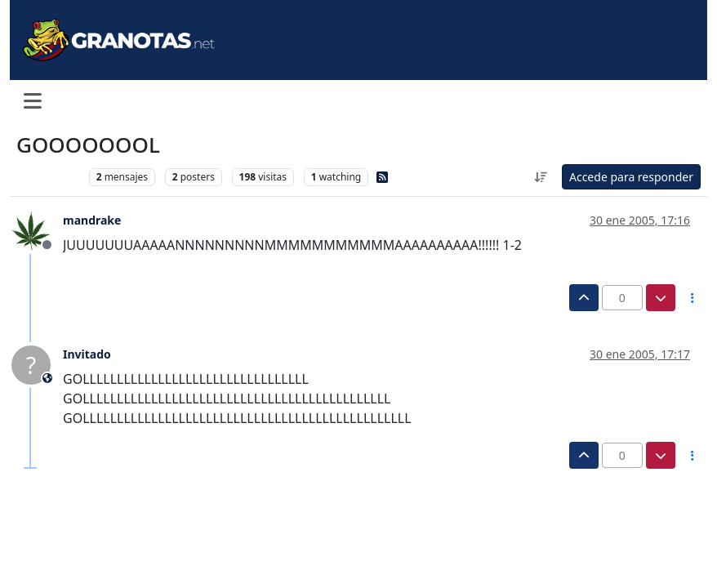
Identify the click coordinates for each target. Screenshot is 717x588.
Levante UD (49, 177)
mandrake (92, 220)
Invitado (87, 354)
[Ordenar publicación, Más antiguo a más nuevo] (541, 177)
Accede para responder (631, 177)
